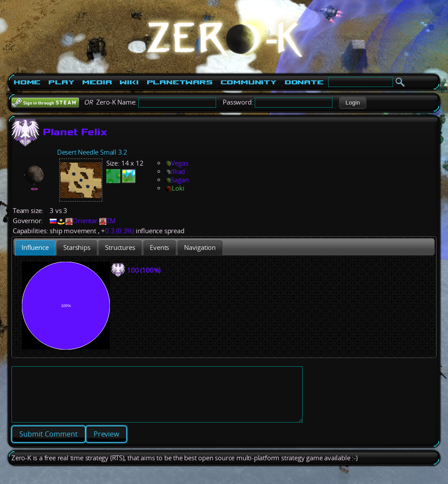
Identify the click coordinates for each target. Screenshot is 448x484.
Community (249, 82)
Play (61, 82)
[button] (352, 103)
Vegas (177, 163)
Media (97, 82)
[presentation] (35, 248)
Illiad (175, 172)
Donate (304, 82)
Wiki (129, 82)
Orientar (85, 221)
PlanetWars (180, 82)
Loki (175, 188)
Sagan (177, 180)
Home (27, 82)
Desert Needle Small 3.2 (92, 152)
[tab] (35, 248)
